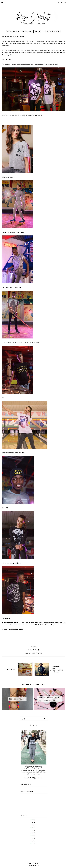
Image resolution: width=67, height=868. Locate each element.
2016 (33, 838)
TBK (37, 865)
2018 (33, 833)
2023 (33, 819)
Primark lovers (36, 653)
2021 (33, 825)
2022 (33, 822)
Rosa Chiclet (35, 863)
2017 (33, 835)
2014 (33, 843)
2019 (33, 830)
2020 (33, 827)
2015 (33, 841)
